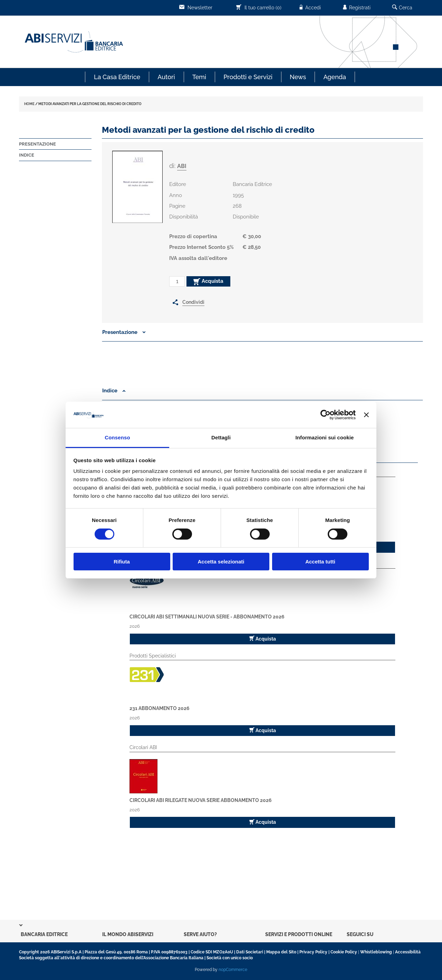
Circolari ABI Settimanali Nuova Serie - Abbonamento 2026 (207, 617)
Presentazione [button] (124, 332)
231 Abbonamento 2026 (160, 708)
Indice (27, 155)
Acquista (208, 281)
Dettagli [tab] (221, 437)
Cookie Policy (344, 952)
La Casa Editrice (117, 77)
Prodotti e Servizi (248, 77)
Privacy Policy (313, 952)
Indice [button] (114, 391)
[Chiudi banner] (366, 415)
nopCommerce (233, 970)
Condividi (193, 302)
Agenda (335, 77)
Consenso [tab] (117, 437)
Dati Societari (250, 952)
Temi (199, 77)
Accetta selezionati (221, 562)
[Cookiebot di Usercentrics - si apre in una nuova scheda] (325, 415)
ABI (182, 166)
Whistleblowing (376, 952)
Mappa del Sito (281, 952)
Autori (166, 77)
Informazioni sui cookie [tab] (325, 437)
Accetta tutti (320, 562)
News (298, 77)
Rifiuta (122, 562)
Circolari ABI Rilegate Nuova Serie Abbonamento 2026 (201, 800)
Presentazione (37, 144)
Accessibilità (408, 952)
